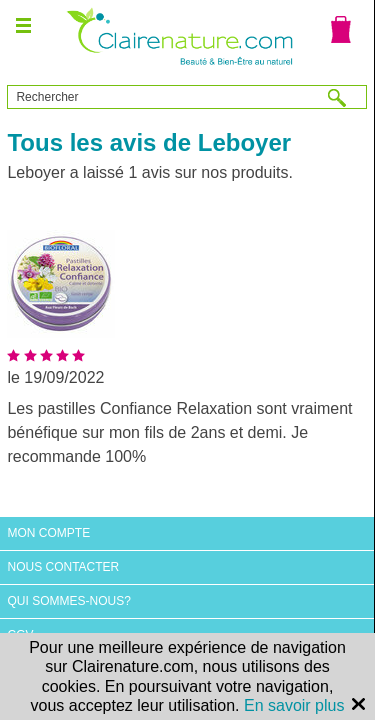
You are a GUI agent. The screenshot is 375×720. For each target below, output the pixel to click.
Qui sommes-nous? (68, 601)
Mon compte (48, 533)
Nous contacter (63, 567)
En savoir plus (294, 705)
